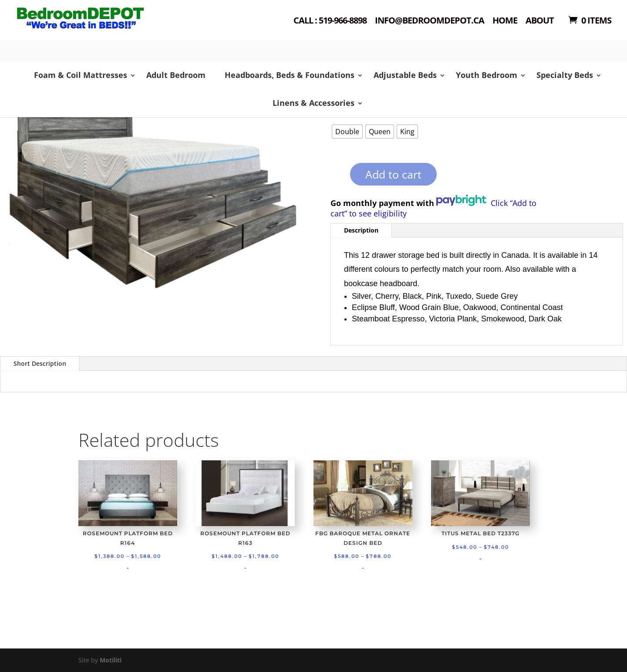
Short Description (40, 363)
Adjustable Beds (405, 75)
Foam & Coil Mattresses (81, 75)
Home (505, 21)
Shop (94, 31)
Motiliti (111, 660)
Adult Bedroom (176, 75)
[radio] (347, 132)
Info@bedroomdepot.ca (430, 21)
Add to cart (393, 174)
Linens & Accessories (313, 103)
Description (361, 230)
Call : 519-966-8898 (330, 21)
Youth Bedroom (487, 75)
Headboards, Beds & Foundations (290, 75)
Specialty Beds (565, 75)
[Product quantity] (335, 177)
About (540, 21)
